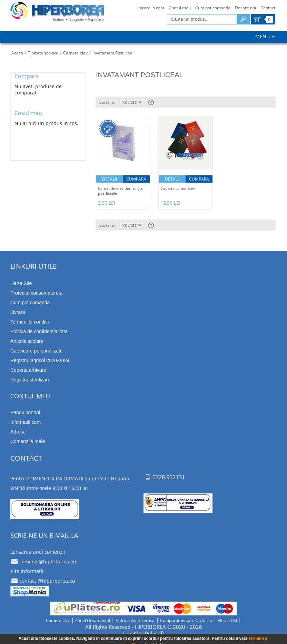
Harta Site (21, 283)
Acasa (17, 53)
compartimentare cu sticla (186, 620)
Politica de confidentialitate (39, 331)
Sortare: (107, 102)
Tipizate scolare (43, 53)
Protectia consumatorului (37, 293)
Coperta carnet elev (178, 188)
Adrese (18, 432)
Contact (268, 8)
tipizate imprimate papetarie (57, 14)
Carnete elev (75, 53)
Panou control (25, 412)
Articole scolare (27, 341)
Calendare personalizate (37, 351)
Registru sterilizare (30, 380)
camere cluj (58, 620)
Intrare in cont (151, 8)
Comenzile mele (28, 441)
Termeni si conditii (29, 322)
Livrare (18, 312)
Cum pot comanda (213, 8)
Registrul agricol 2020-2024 (40, 360)
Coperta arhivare (28, 370)
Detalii (110, 179)
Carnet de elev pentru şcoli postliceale (122, 191)
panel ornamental (93, 620)
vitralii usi (227, 620)
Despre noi (245, 8)
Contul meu (180, 8)
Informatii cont (26, 422)
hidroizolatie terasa (135, 620)
